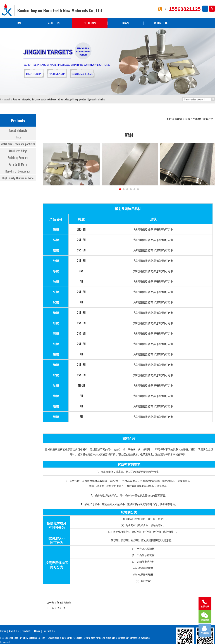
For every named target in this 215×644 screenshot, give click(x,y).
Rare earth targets (21, 99)
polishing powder (78, 99)
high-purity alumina (96, 99)
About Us (54, 23)
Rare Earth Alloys (18, 151)
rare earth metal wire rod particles (52, 99)
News (126, 23)
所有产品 (208, 119)
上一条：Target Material (59, 602)
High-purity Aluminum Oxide (18, 178)
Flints (18, 137)
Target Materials (18, 130)
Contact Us (161, 23)
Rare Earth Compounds (18, 171)
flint (33, 99)
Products (90, 23)
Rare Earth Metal (18, 164)
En (212, 9)
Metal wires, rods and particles (18, 144)
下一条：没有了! (56, 608)
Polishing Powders (18, 158)
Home (18, 23)
